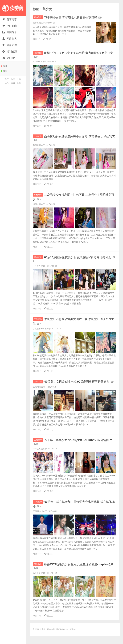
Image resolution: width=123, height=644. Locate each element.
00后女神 (38, 446)
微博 (4, 66)
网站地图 (51, 638)
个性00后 (38, 384)
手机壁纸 (38, 321)
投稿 (19, 79)
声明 (13, 83)
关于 (7, 79)
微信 (4, 71)
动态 (13, 79)
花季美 (13, 8)
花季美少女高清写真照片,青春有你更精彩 (76, 17)
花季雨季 (10, 19)
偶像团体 (10, 45)
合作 (7, 83)
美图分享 (10, 32)
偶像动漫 (38, 53)
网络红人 (10, 39)
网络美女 (38, 17)
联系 (19, 83)
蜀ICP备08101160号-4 (66, 638)
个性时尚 (10, 26)
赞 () (47, 39)
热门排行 (10, 58)
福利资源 (10, 52)
